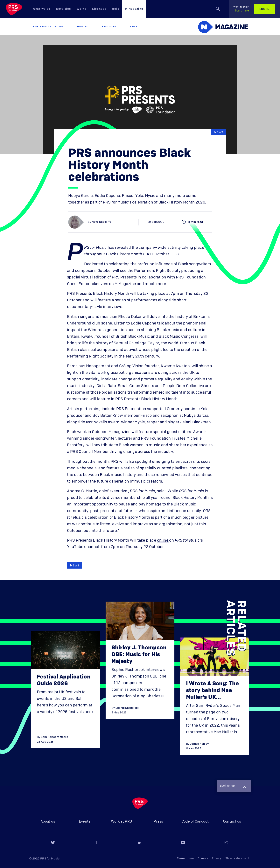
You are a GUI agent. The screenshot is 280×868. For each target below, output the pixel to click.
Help (116, 9)
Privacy (217, 858)
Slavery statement (237, 858)
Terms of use (185, 858)
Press (158, 822)
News (134, 27)
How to (83, 27)
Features (109, 27)
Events (85, 822)
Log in (265, 9)
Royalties (63, 9)
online (163, 540)
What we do (41, 9)
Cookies (203, 858)
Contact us (232, 822)
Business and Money (48, 27)
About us (48, 822)
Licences (99, 9)
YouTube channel (83, 547)
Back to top (233, 786)
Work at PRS (121, 822)
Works (81, 9)
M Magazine (134, 9)
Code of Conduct (195, 822)
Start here (241, 9)
